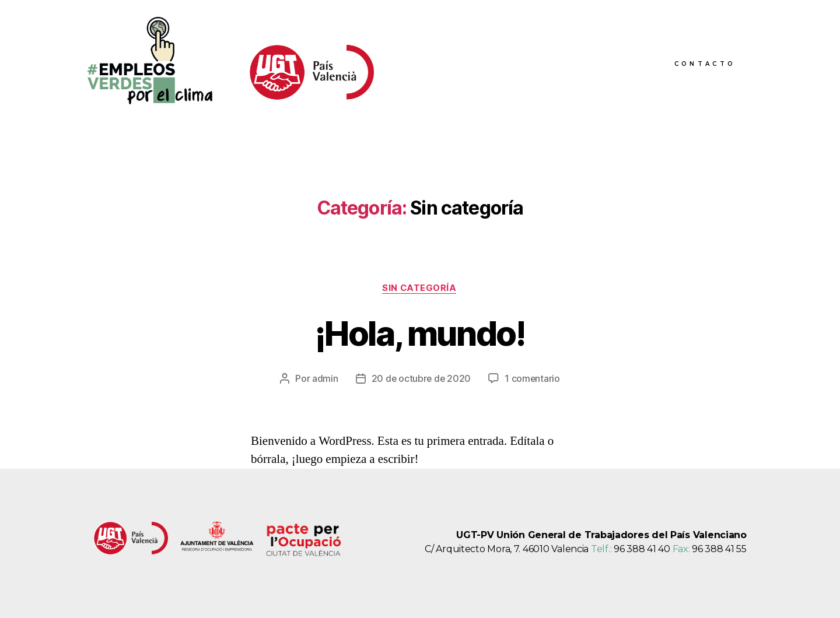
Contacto (705, 64)
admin (324, 379)
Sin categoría (420, 289)
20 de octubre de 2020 (421, 379)
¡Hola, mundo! (420, 333)
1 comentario (533, 379)
